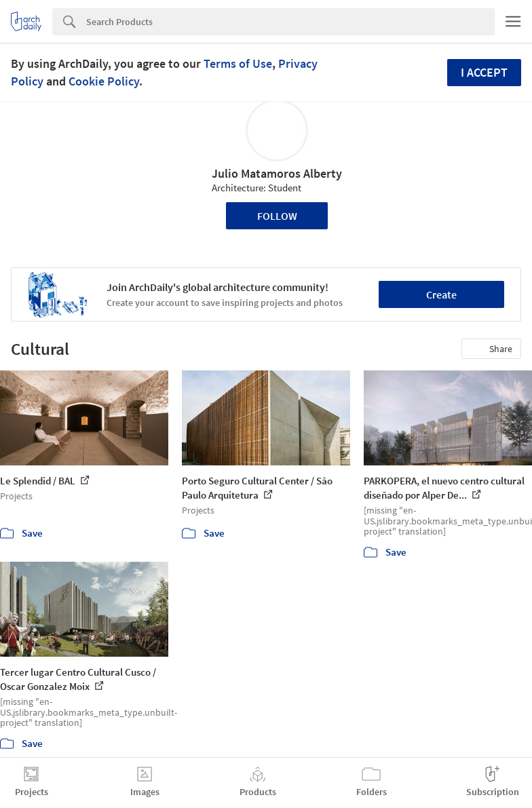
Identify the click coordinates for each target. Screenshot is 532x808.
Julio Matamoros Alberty (277, 173)
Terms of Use (238, 63)
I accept (484, 72)
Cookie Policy (104, 81)
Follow (277, 216)
